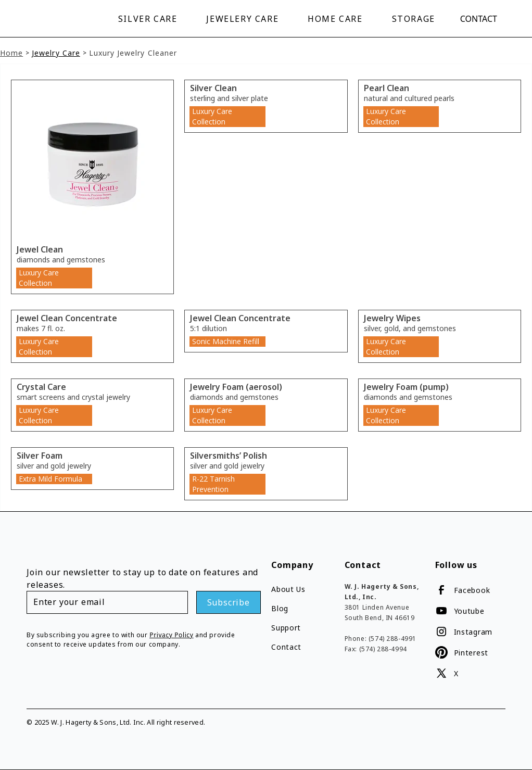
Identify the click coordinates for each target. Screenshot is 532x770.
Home (11, 53)
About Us (288, 589)
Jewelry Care (56, 53)
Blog (280, 608)
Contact (479, 19)
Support (286, 628)
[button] (150, 19)
